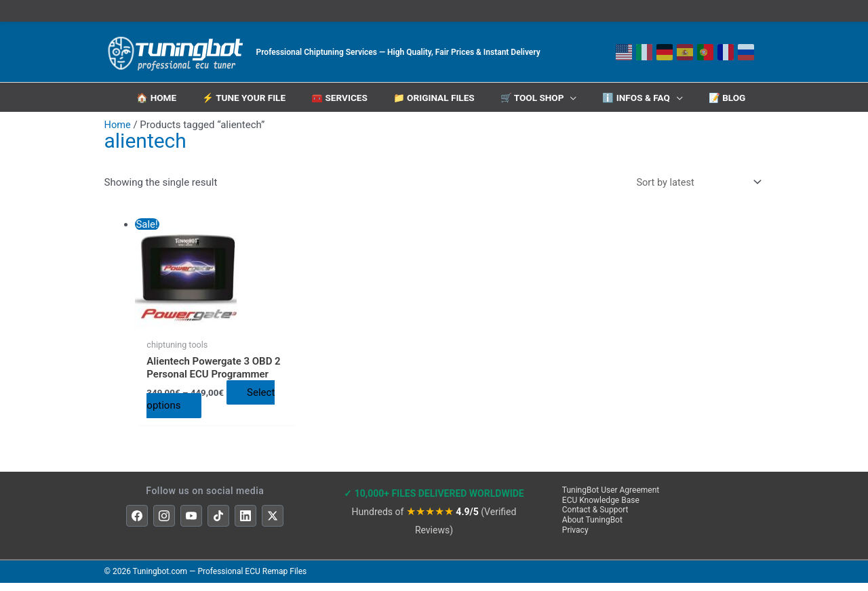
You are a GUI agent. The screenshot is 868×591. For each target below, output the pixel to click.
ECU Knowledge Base (601, 508)
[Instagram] (164, 525)
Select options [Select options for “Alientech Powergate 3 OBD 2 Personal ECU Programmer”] (206, 413)
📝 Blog (730, 96)
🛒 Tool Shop (534, 96)
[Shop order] (694, 178)
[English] (624, 52)
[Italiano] (644, 52)
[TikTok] (218, 525)
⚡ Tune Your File (242, 96)
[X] (273, 525)
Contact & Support (595, 518)
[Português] (705, 52)
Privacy (575, 538)
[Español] (685, 52)
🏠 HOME (153, 96)
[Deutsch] (665, 52)
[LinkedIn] (245, 525)
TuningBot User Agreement (611, 498)
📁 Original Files (434, 96)
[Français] (726, 52)
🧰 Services (339, 96)
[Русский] (746, 52)
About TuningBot (592, 528)
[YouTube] (191, 525)
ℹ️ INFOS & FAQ (639, 96)
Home (118, 120)
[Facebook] (137, 525)
